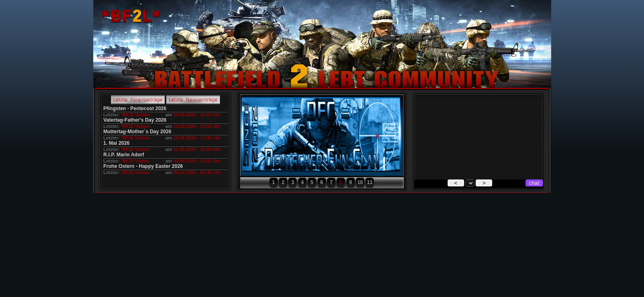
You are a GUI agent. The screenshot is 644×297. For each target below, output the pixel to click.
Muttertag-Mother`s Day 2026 (138, 132)
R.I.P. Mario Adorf (124, 155)
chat (534, 183)
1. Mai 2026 (117, 143)
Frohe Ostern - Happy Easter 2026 (143, 166)
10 (360, 182)
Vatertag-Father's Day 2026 (135, 120)
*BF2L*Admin (135, 115)
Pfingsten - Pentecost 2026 (135, 108)
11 (370, 182)
